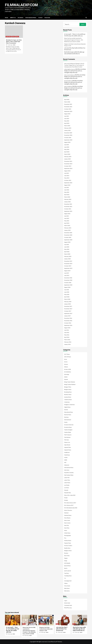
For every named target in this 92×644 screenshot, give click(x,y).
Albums (66, 367)
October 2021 (68, 209)
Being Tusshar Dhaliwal (70, 384)
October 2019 (68, 266)
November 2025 (68, 107)
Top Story (67, 573)
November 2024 (68, 135)
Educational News (69, 412)
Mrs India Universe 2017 (70, 503)
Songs (66, 561)
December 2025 (68, 104)
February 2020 (68, 256)
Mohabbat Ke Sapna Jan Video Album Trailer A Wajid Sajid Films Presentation (14, 42)
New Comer (67, 520)
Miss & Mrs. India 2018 (70, 495)
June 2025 (67, 118)
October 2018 (68, 283)
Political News (68, 540)
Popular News (68, 543)
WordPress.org (68, 608)
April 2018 (67, 297)
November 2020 (68, 235)
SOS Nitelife (67, 563)
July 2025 (67, 116)
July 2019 (67, 273)
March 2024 (67, 154)
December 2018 (68, 278)
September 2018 (68, 285)
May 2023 (67, 178)
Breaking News (68, 392)
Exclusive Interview (69, 425)
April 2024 (67, 152)
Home (7, 18)
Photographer (68, 535)
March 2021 (67, 225)
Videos (17, 37)
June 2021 (67, 218)
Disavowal (47, 18)
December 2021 (68, 204)
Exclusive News (68, 427)
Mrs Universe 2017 (69, 505)
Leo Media (67, 485)
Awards (66, 379)
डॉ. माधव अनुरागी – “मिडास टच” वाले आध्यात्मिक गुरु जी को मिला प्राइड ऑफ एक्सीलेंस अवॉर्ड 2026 (75, 35)
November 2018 (68, 280)
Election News (68, 415)
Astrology (67, 374)
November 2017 (68, 309)
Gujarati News (68, 450)
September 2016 (68, 325)
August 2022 (67, 185)
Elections (66, 417)
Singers (66, 558)
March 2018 (67, 299)
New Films (67, 528)
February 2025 (68, 128)
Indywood (67, 465)
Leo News (67, 488)
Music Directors (68, 510)
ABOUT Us (13, 18)
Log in (66, 601)
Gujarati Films (68, 447)
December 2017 (68, 306)
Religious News (68, 551)
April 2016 (67, 337)
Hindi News (67, 455)
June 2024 (67, 147)
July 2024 (67, 145)
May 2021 (67, 221)
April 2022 (67, 195)
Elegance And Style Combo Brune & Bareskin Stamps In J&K (75, 45)
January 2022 (67, 202)
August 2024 (67, 142)
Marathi (66, 490)
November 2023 (68, 164)
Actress (66, 364)
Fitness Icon (67, 442)
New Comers (67, 523)
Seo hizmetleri (68, 81)
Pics (65, 538)
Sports (66, 568)
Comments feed (68, 605)
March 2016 (67, 340)
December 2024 (68, 133)
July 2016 (67, 330)
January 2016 (67, 344)
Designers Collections (69, 405)
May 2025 (67, 121)
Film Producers (68, 435)
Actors (66, 362)
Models (66, 500)
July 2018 (67, 290)
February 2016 (68, 342)
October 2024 (68, 138)
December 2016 (68, 318)
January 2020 (67, 259)
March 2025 (67, 126)
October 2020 (68, 237)
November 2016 (68, 321)
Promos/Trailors (68, 546)
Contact (40, 18)
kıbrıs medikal (68, 86)
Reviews (66, 553)
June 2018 (67, 292)
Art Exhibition (68, 372)
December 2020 (68, 233)
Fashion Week (68, 432)
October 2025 (68, 109)
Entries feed (67, 603)
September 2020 (68, 240)
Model (66, 498)
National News (68, 515)
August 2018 (67, 287)
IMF (65, 462)
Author (66, 377)
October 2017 (68, 311)
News (13, 37)
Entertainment (68, 420)
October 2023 (68, 166)
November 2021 (68, 206)
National (66, 513)
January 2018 (67, 304)
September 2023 (68, 168)
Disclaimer (21, 18)
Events (66, 422)
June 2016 (67, 332)
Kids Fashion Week (69, 475)
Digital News (67, 407)
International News (69, 467)
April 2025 (67, 123)
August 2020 (67, 242)
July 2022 (67, 187)
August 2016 (67, 328)
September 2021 (68, 211)
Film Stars (67, 440)
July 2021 (67, 216)
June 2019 (67, 275)
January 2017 (67, 316)
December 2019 (68, 261)
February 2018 (68, 302)
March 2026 (67, 102)
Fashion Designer (68, 430)
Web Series (67, 591)
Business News (68, 394)
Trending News (68, 576)
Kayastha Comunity (69, 473)
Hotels (66, 457)
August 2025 (67, 114)
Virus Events (67, 586)
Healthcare (67, 452)
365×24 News (68, 357)
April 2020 (67, 252)
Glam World (67, 445)
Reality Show (67, 548)
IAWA (66, 460)
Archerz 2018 (67, 369)
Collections (67, 402)
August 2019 (67, 271)
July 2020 (67, 244)
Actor (66, 359)
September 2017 (68, 313)
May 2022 (67, 192)
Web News (67, 588)
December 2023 (68, 161)
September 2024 (68, 140)
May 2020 (67, 249)
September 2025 (68, 111)
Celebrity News (68, 400)
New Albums (67, 518)
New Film (67, 525)
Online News (67, 533)
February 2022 (68, 199)
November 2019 (68, 264)
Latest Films (67, 480)
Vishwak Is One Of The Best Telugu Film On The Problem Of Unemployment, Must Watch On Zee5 (74, 65)
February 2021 (68, 228)
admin (14, 45)
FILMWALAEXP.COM (21, 5)
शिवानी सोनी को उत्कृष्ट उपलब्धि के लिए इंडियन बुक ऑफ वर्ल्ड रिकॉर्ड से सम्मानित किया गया (74, 53)
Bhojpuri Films (68, 387)
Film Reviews (67, 437)
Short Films (67, 556)
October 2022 (68, 180)
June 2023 (67, 176)
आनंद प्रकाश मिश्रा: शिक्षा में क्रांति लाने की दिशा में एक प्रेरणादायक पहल (75, 49)
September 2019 (68, 268)
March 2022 (67, 197)
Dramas (66, 410)
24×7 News (67, 354)
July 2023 (67, 173)
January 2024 (67, 159)
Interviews (67, 470)
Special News (67, 566)
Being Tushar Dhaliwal (70, 382)
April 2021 (67, 223)
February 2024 (68, 157)
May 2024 (67, 149)
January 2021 (67, 230)
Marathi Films (68, 493)
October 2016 (68, 323)
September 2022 (68, 183)
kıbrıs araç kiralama (69, 63)
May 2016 (67, 335)
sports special (68, 571)
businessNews (68, 397)
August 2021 (67, 214)
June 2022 (67, 190)
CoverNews (51, 642)
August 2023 (67, 171)
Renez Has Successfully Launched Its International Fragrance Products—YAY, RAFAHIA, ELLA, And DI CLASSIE (74, 40)
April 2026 (67, 99)
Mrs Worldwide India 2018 (71, 508)
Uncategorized (68, 581)
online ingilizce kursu (69, 69)
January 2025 (67, 130)
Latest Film (67, 478)
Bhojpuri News (68, 389)
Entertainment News (31, 18)
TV (65, 578)
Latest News (9, 37)
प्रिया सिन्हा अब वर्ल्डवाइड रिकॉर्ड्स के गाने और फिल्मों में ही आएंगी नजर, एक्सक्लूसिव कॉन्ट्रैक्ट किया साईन (75, 71)
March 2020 (67, 254)
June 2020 (67, 247)
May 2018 (67, 294)
